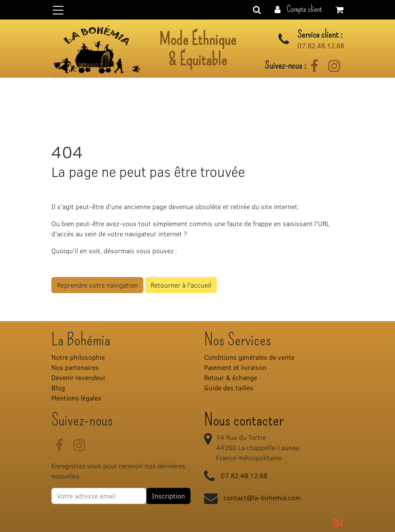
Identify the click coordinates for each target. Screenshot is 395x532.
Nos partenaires (75, 367)
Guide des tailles (229, 388)
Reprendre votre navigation (97, 285)
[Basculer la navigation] (198, 10)
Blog (58, 388)
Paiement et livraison (235, 367)
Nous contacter (244, 420)
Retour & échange (231, 377)
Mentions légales (76, 398)
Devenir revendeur (78, 377)
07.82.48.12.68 (321, 46)
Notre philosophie (78, 357)
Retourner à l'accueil (181, 285)
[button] (298, 9)
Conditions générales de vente (249, 357)
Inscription (168, 496)
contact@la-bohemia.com (262, 497)
